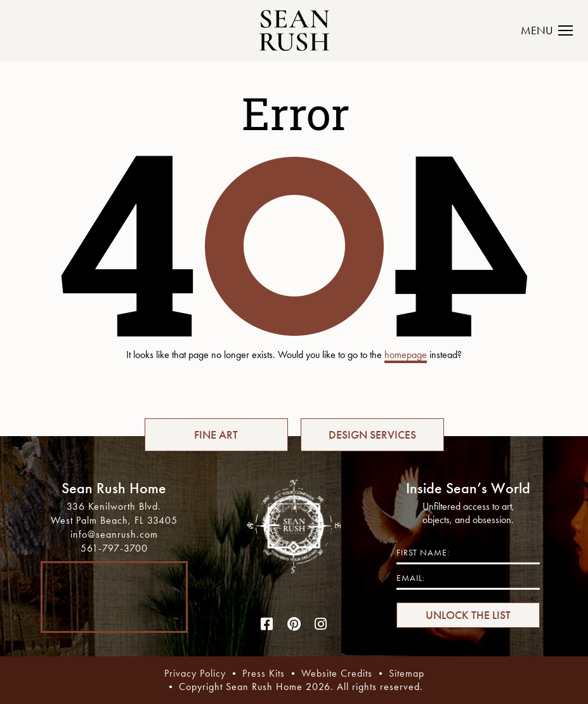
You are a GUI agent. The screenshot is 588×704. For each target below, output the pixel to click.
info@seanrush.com (114, 534)
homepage (406, 355)
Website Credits (337, 673)
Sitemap (407, 673)
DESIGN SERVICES (372, 435)
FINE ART (216, 435)
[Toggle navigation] (554, 30)
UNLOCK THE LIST (468, 615)
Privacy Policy (195, 673)
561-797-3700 (114, 548)
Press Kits (264, 673)
